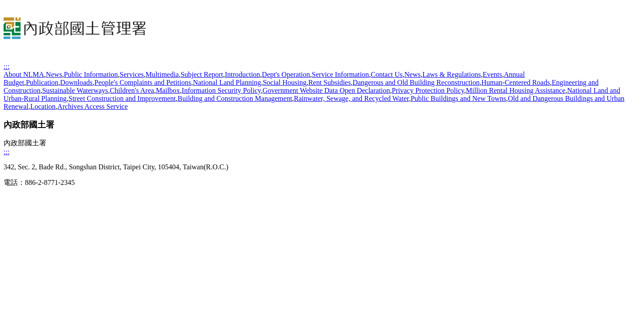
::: (6, 66)
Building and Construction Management (235, 98)
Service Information (340, 74)
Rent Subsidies (330, 82)
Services (132, 74)
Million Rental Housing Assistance (516, 90)
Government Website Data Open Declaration (326, 90)
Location (43, 106)
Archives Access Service (93, 106)
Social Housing (284, 82)
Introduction (242, 74)
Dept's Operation (286, 74)
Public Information (91, 74)
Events (492, 74)
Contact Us (387, 74)
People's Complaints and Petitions (143, 82)
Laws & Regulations (452, 74)
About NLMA (24, 74)
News (54, 74)
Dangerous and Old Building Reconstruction (416, 82)
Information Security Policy (221, 90)
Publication (42, 82)
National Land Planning (227, 82)
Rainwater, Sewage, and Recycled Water (351, 98)
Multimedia (162, 74)
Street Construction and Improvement (122, 98)
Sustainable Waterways (75, 90)
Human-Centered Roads (515, 82)
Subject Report (202, 74)
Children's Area (132, 90)
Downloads (76, 82)
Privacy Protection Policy (428, 90)
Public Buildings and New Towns (459, 98)
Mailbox (168, 90)
